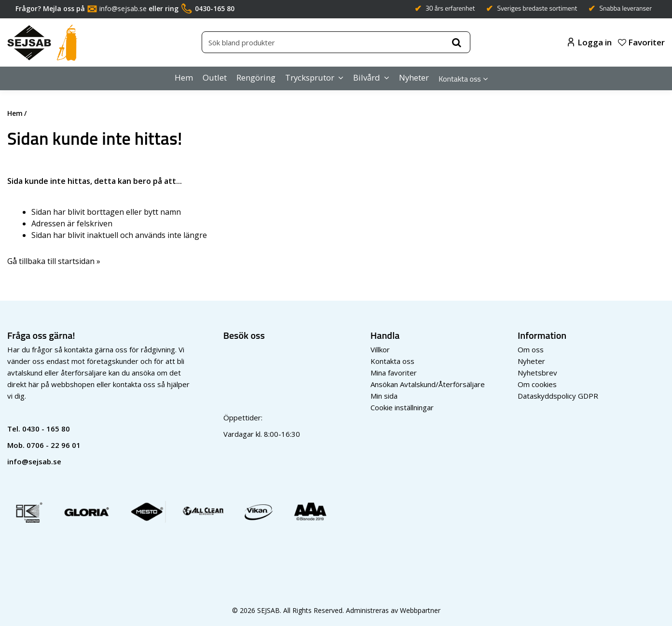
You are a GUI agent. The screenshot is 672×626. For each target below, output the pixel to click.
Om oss (531, 349)
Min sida (384, 396)
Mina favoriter (394, 373)
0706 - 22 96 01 (54, 445)
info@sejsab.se (123, 8)
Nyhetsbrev (537, 373)
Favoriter (641, 42)
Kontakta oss (460, 79)
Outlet (215, 77)
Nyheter (414, 77)
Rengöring (256, 77)
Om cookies (537, 384)
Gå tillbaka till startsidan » (54, 261)
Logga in (590, 42)
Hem (184, 77)
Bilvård (367, 77)
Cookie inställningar (402, 407)
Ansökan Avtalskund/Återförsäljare (428, 384)
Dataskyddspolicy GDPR (558, 396)
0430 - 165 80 (46, 429)
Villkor (380, 349)
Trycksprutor (310, 77)
